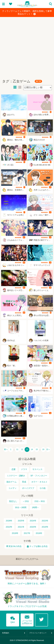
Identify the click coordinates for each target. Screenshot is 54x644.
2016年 (39, 533)
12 (22, 450)
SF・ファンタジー (39, 476)
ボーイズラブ (28, 488)
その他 (42, 488)
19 (43, 450)
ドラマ (24, 469)
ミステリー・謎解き (16, 476)
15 (37, 450)
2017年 (27, 533)
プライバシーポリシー (38, 633)
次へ (48, 450)
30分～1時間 (21, 507)
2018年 (15, 533)
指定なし (13, 501)
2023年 (45, 521)
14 (32, 450)
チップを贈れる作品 (38, 546)
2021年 (21, 527)
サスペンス (37, 469)
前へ (6, 450)
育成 (24, 482)
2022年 (9, 527)
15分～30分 (40, 501)
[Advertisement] (27, 47)
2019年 (45, 527)
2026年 (9, 521)
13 (27, 450)
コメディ (13, 488)
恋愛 (14, 469)
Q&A (13, 619)
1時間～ (35, 507)
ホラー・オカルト (39, 482)
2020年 (33, 527)
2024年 (33, 521)
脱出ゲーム (12, 482)
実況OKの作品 (15, 546)
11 (17, 450)
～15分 (26, 501)
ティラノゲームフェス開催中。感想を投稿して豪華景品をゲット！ (27, 13)
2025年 (21, 521)
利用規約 (6, 633)
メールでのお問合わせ (27, 619)
